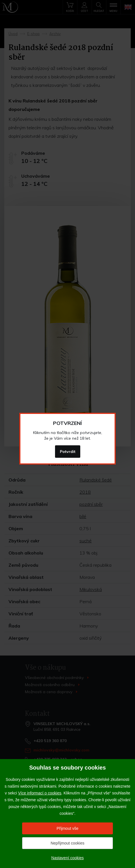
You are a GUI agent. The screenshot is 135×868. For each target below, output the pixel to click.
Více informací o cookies (40, 793)
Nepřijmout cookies (67, 843)
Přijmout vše (67, 828)
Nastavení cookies (67, 858)
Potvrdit (68, 452)
